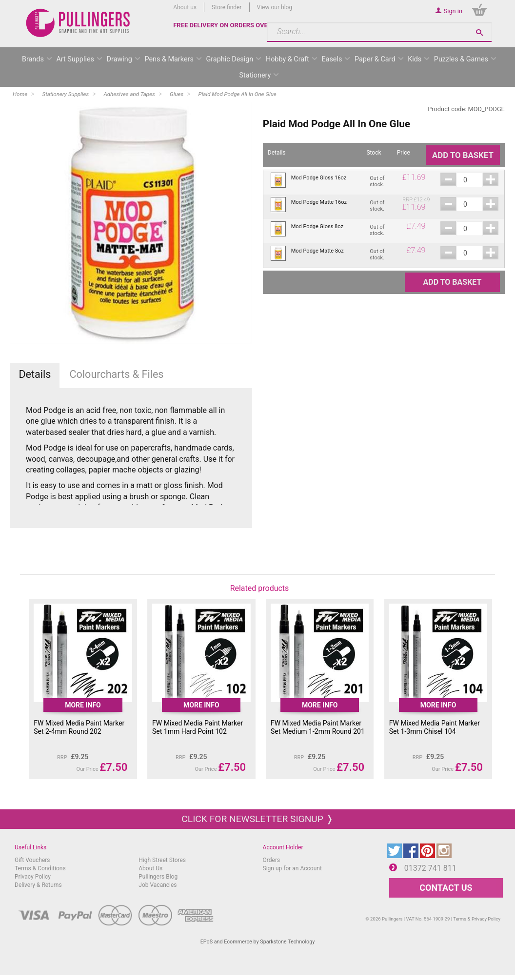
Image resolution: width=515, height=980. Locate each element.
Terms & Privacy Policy (477, 919)
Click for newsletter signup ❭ (257, 819)
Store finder (227, 7)
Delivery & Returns (38, 885)
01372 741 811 (430, 868)
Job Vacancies (158, 885)
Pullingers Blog (158, 877)
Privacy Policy (33, 877)
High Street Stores (162, 860)
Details (35, 374)
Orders (272, 860)
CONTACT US (446, 888)
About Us (150, 868)
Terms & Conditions (40, 868)
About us (185, 7)
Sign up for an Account (292, 868)
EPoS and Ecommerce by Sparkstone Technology (258, 942)
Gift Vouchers (32, 860)
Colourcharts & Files (117, 374)
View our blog (275, 7)
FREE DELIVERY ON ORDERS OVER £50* (230, 25)
